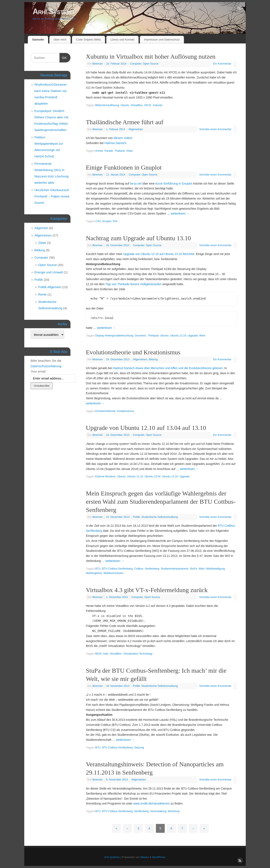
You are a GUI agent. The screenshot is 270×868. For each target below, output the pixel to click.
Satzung (139, 748)
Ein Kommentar (222, 64)
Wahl (201, 569)
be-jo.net (136, 184)
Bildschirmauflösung (107, 105)
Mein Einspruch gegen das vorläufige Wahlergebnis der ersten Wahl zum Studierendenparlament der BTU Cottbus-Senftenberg (161, 501)
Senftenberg (152, 569)
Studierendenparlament (175, 569)
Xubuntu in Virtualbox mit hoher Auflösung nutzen (151, 56)
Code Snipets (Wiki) (88, 40)
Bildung (153, 359)
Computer (136, 64)
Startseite (38, 40)
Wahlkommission (114, 573)
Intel (106, 654)
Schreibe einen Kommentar (215, 129)
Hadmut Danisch (115, 143)
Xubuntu (158, 105)
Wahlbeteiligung (215, 569)
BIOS (99, 654)
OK (63, 57)
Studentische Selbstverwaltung (159, 517)
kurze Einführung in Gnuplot (174, 184)
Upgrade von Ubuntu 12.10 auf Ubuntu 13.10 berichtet (159, 254)
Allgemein (41, 228)
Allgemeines (136, 129)
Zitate (42, 243)
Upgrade (193, 336)
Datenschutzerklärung (46, 366)
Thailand (120, 151)
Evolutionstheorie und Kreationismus (133, 352)
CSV (98, 221)
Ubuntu (125, 105)
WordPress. (159, 857)
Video (130, 151)
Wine (202, 336)
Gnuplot (107, 221)
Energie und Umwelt (49, 272)
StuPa (193, 569)
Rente (42, 294)
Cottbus (139, 569)
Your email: (38, 371)
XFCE (148, 105)
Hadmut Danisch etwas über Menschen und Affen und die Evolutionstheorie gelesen (168, 368)
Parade (109, 151)
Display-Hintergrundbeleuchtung (114, 336)
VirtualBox (137, 105)
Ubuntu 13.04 (153, 477)
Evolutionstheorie (106, 411)
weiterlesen (180, 213)
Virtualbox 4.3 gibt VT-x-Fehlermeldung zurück (147, 590)
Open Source (151, 64)
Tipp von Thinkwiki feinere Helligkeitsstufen (133, 284)
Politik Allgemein (50, 287)
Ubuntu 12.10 (135, 477)
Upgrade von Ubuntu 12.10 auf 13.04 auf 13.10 (146, 428)
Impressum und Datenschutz (162, 40)
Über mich (60, 40)
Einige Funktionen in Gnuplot (124, 167)
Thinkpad (153, 336)
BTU (98, 569)
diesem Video (123, 138)
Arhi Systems (53, 11)
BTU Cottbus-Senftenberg (117, 569)
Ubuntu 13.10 (178, 336)
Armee (99, 151)
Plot (115, 221)
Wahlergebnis (94, 573)
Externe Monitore (105, 477)
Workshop (174, 811)
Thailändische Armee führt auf (125, 122)
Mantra (145, 857)
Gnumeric (141, 336)
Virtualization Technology (138, 654)
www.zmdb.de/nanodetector (152, 803)
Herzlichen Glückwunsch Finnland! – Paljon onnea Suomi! (52, 196)
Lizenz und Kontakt (122, 40)
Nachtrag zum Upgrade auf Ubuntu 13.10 (138, 238)
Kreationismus (126, 411)
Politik (136, 517)
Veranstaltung (158, 811)
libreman (97, 64)
